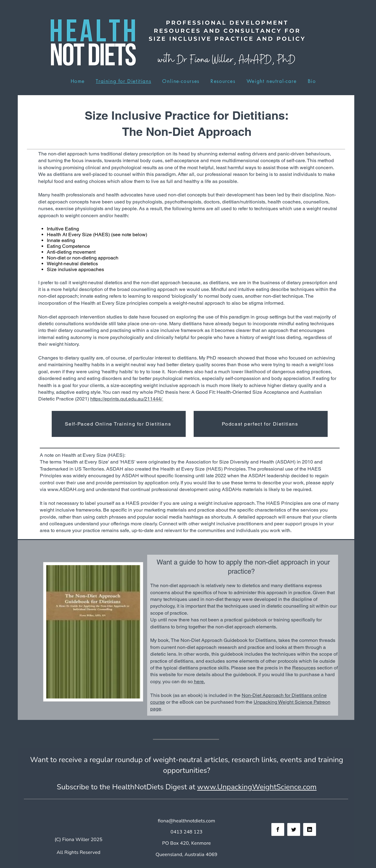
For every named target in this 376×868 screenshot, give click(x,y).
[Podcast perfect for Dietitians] (261, 424)
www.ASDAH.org (66, 489)
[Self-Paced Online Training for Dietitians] (119, 424)
